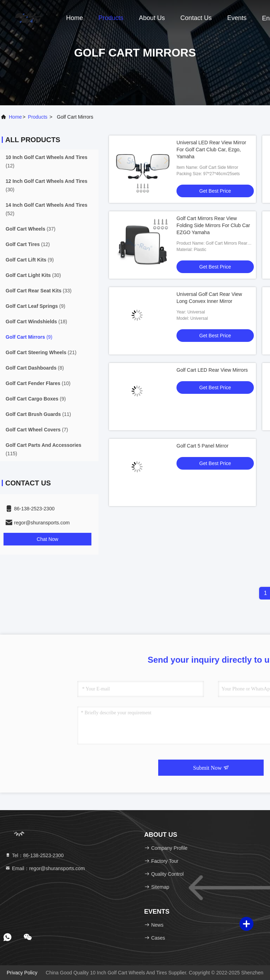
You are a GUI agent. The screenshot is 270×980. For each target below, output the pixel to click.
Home (75, 18)
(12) (47, 161)
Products (111, 18)
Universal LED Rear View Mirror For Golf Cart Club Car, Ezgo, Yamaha (211, 150)
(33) (39, 291)
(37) (31, 229)
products (38, 117)
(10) (38, 383)
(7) (37, 430)
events (237, 18)
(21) (41, 352)
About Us (152, 18)
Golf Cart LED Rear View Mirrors (212, 370)
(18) (36, 322)
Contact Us (196, 18)
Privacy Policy (22, 973)
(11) (38, 414)
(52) (47, 209)
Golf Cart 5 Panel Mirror (202, 446)
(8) (35, 368)
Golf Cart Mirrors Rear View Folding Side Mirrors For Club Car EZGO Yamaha (213, 225)
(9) (30, 260)
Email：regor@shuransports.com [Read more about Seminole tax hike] (45, 868)
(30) (47, 185)
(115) (43, 449)
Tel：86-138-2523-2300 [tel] (34, 855)
